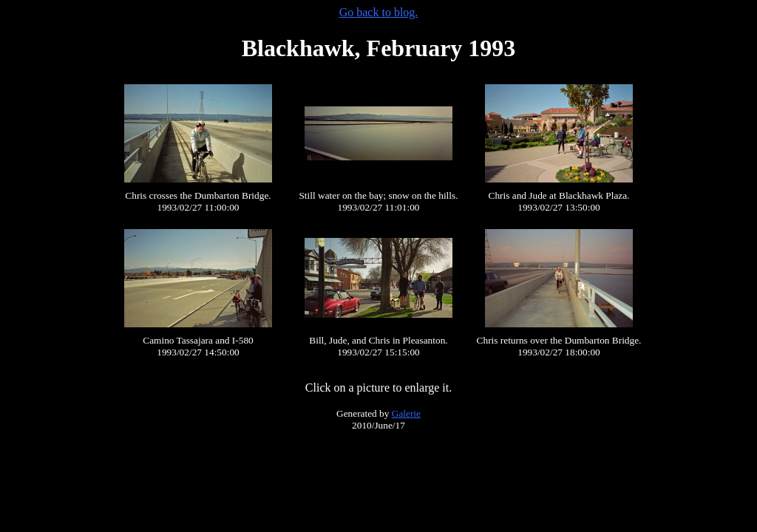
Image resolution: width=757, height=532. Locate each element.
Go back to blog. (379, 12)
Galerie (406, 413)
